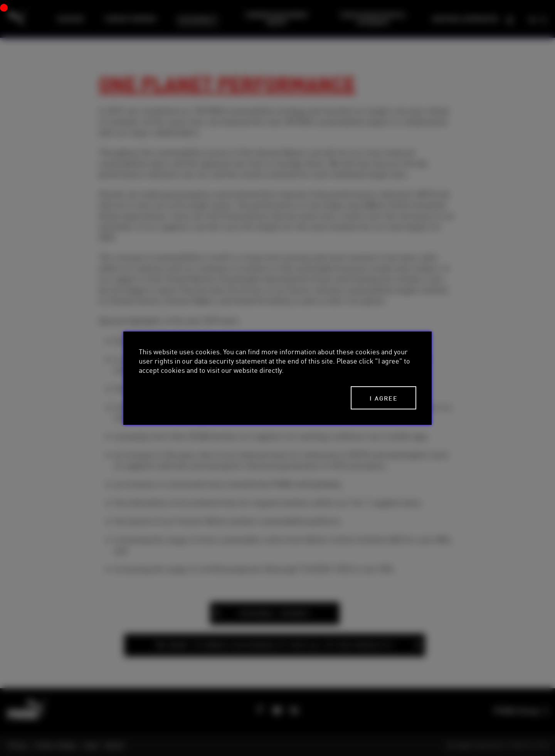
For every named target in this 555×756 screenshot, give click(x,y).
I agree (384, 398)
